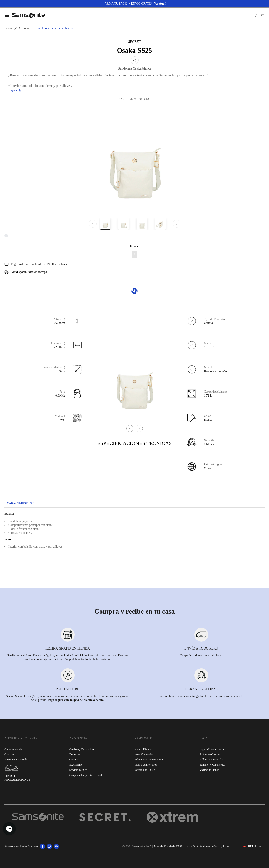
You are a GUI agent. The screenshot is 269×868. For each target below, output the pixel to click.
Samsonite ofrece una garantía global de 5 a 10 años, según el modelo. (201, 696)
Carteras (24, 28)
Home (8, 28)
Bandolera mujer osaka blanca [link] (55, 28)
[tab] (21, 504)
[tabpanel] (134, 546)
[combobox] (249, 846)
